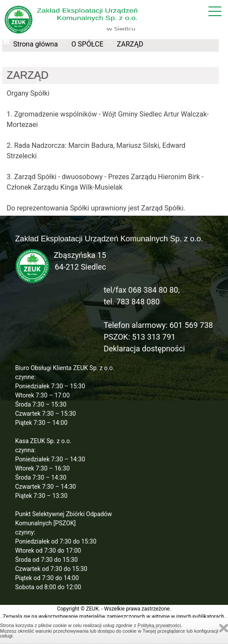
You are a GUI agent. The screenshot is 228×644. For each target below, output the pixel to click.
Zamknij (224, 628)
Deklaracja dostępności (144, 349)
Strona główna (35, 44)
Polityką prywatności (159, 625)
